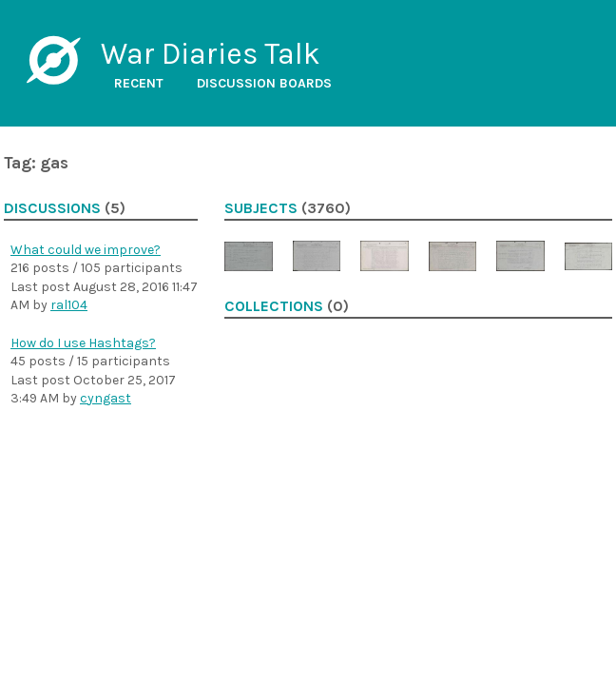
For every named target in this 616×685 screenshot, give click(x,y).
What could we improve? (86, 250)
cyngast (106, 398)
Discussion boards (264, 83)
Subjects (261, 208)
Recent (139, 83)
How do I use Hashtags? (83, 343)
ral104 (69, 305)
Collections (274, 306)
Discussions (52, 208)
